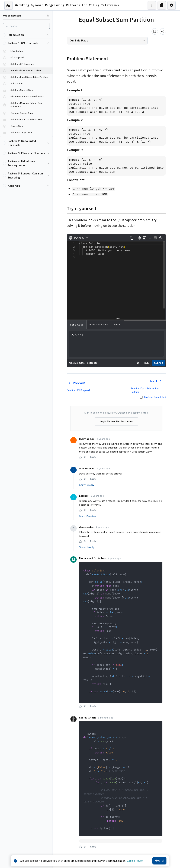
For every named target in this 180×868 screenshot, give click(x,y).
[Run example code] (138, 363)
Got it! (159, 861)
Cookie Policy (135, 861)
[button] (26, 35)
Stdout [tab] (118, 325)
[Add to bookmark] (155, 31)
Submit (158, 363)
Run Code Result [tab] (99, 325)
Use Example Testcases (83, 363)
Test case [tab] (77, 325)
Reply (93, 457)
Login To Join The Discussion (116, 422)
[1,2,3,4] (116, 344)
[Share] (163, 31)
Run (146, 363)
